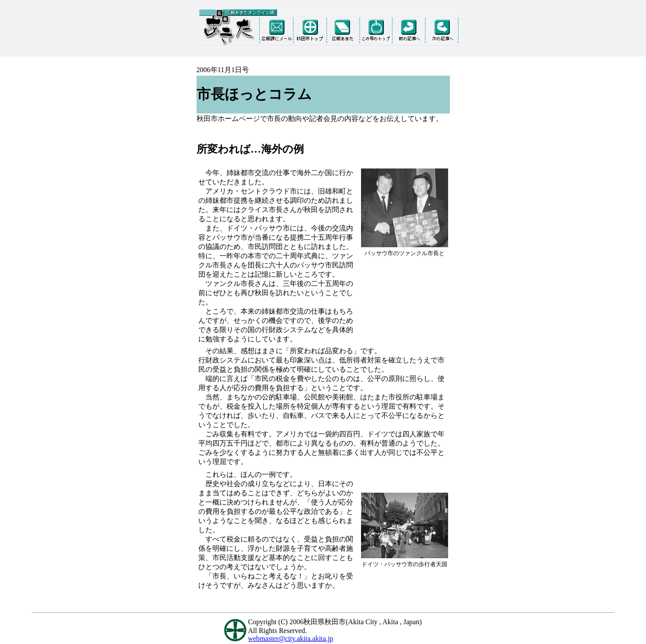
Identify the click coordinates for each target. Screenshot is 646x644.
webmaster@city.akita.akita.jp (291, 639)
